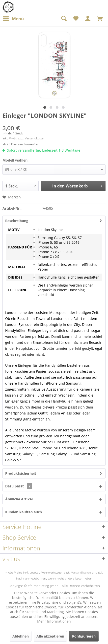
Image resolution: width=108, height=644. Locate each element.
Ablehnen (21, 636)
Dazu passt (19, 486)
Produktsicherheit (21, 473)
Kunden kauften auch (24, 512)
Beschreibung (17, 221)
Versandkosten (81, 573)
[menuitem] (13, 19)
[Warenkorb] (100, 19)
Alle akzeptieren (50, 636)
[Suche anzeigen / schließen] (64, 19)
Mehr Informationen (54, 621)
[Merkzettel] (76, 19)
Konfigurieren (84, 636)
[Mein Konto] (88, 19)
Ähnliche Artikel (19, 499)
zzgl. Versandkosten (32, 138)
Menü (13, 18)
